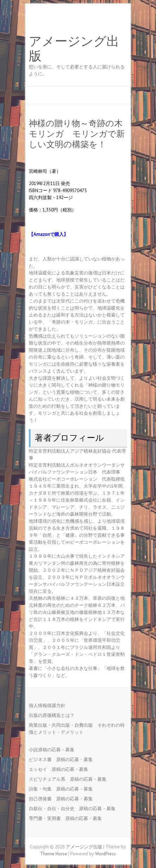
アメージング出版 (74, 49)
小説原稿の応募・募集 (54, 750)
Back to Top (146, 858)
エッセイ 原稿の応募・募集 (61, 769)
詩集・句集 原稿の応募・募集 (63, 789)
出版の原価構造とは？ (52, 715)
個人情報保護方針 (47, 706)
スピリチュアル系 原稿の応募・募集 (70, 779)
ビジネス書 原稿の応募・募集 (63, 759)
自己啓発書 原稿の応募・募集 (63, 799)
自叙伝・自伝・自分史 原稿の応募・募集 (74, 809)
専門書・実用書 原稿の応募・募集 (68, 818)
